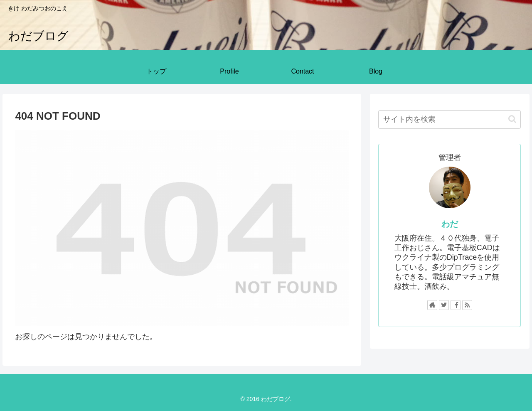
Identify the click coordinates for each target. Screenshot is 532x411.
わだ (450, 224)
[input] (450, 119)
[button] (512, 119)
